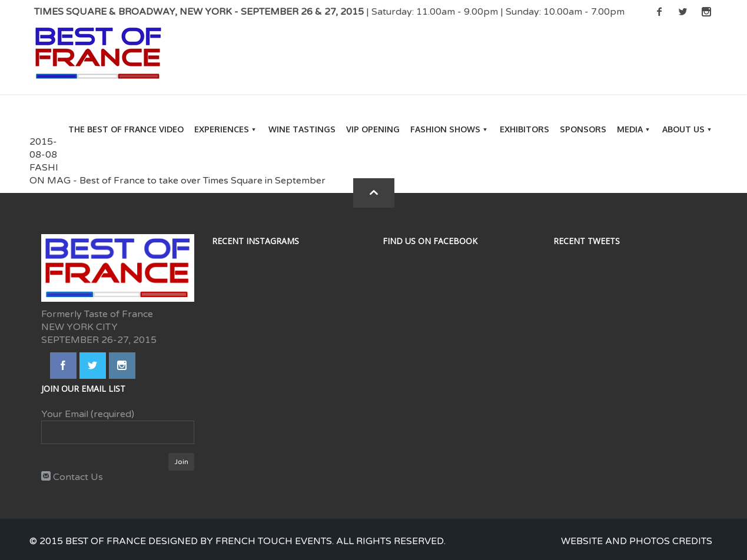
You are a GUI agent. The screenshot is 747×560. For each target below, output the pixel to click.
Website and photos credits (637, 541)
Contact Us (72, 477)
